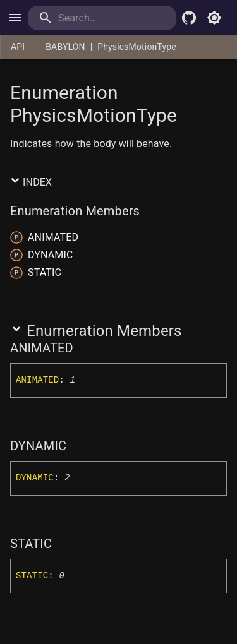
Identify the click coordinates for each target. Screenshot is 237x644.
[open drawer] (15, 18)
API (18, 47)
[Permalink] (82, 348)
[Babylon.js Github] (189, 18)
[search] (102, 18)
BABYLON (65, 47)
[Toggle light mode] (214, 18)
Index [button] (31, 182)
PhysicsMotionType (137, 47)
